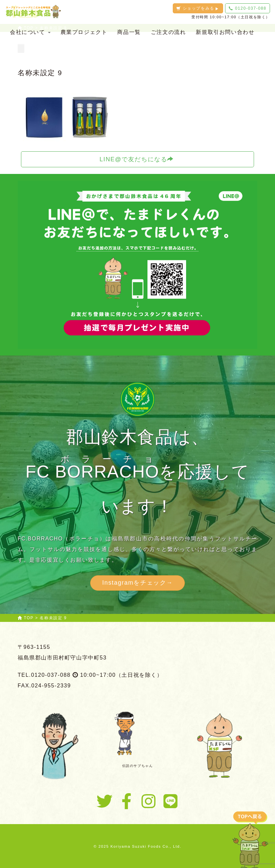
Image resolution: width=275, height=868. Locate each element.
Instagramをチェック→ (137, 583)
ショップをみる (198, 8)
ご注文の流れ (168, 32)
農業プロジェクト (84, 32)
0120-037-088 (248, 8)
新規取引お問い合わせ (225, 32)
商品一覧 (129, 32)
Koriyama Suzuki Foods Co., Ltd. (146, 846)
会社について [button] (30, 32)
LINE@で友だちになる (137, 159)
